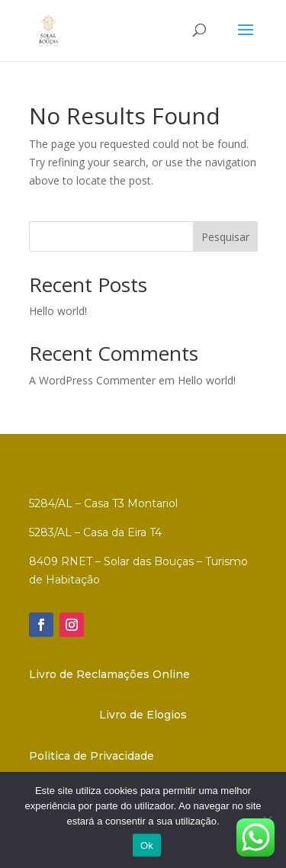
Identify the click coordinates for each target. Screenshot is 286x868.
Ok (147, 845)
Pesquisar (225, 237)
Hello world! (58, 311)
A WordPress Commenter (92, 380)
